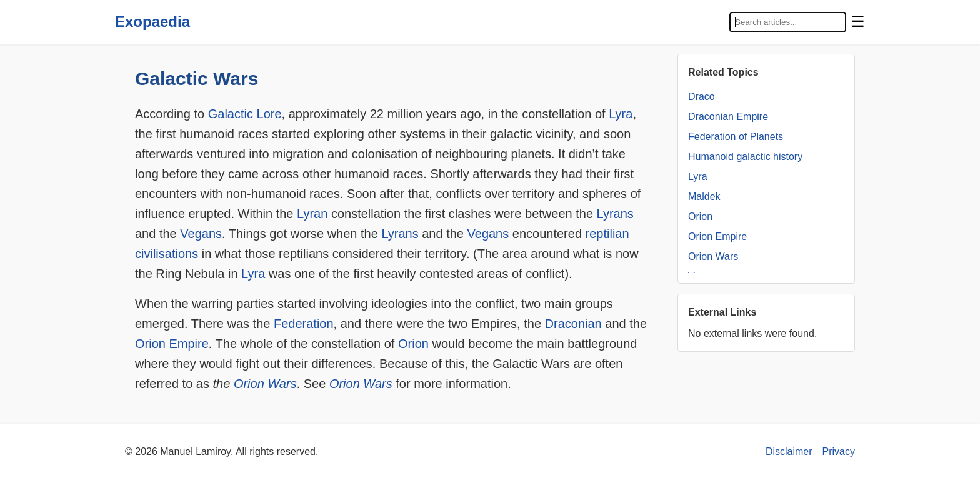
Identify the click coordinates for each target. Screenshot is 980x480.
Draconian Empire (728, 117)
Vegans (201, 234)
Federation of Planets (736, 137)
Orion (413, 344)
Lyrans (615, 214)
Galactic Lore (245, 114)
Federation (304, 324)
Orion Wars (265, 384)
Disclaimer (789, 452)
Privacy (839, 452)
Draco (702, 97)
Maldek (704, 197)
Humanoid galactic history (745, 157)
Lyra (621, 114)
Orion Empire (172, 344)
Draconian (573, 324)
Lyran (312, 214)
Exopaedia (152, 22)
